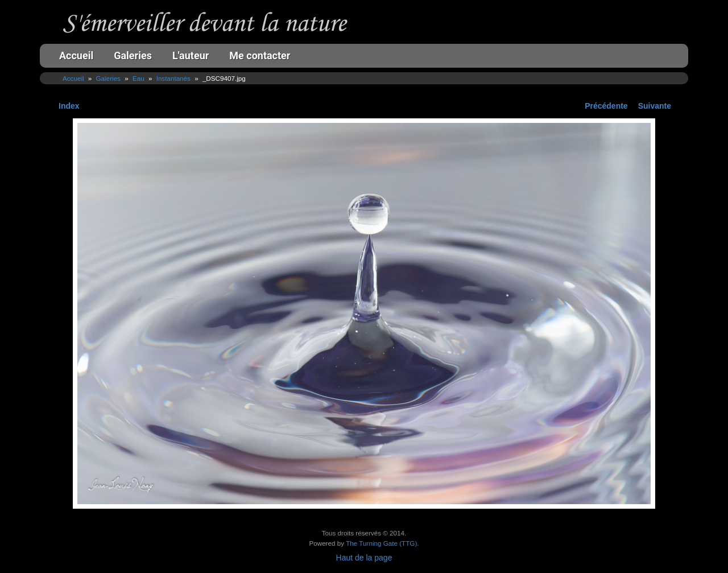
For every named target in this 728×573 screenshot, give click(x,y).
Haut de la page (364, 558)
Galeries (133, 55)
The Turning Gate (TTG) (381, 543)
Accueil (76, 55)
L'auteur (191, 55)
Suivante (655, 106)
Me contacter (260, 55)
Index (69, 106)
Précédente (606, 106)
